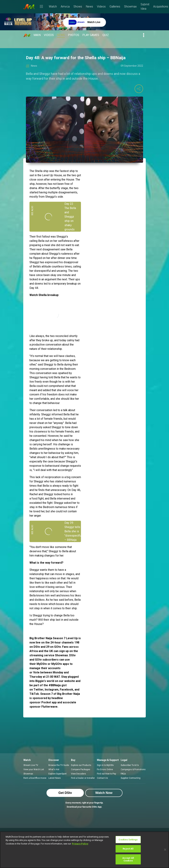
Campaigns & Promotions (133, 769)
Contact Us (102, 778)
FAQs (123, 774)
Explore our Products (81, 765)
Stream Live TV (31, 765)
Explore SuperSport (58, 774)
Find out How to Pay (107, 774)
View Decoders (78, 774)
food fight (38, 499)
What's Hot (54, 769)
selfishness (65, 241)
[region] (84, 850)
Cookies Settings (128, 840)
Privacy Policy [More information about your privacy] (80, 844)
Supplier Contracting (131, 778)
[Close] (165, 850)
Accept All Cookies (128, 859)
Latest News (55, 778)
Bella (41, 241)
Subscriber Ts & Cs (130, 765)
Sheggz (50, 197)
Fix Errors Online (105, 769)
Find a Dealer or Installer (83, 778)
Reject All (128, 849)
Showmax (28, 774)
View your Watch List (34, 769)
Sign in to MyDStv (105, 765)
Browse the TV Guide (59, 765)
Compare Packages (81, 769)
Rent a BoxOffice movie (35, 778)
